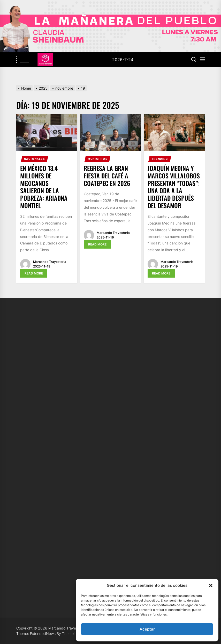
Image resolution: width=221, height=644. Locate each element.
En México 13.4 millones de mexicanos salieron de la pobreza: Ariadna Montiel (44, 187)
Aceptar (147, 629)
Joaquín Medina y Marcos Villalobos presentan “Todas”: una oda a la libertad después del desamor (174, 187)
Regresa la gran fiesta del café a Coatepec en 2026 (107, 176)
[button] (211, 585)
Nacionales (35, 159)
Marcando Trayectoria (50, 262)
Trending (160, 159)
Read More (34, 273)
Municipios (98, 159)
